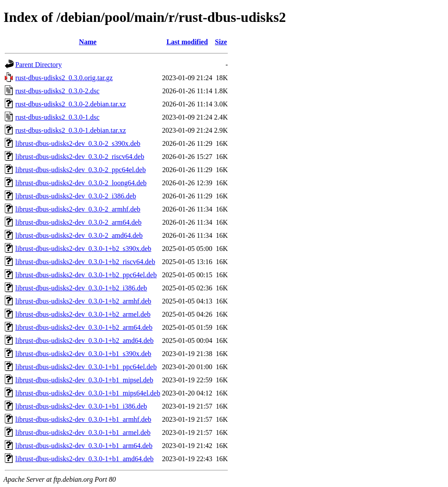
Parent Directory (38, 65)
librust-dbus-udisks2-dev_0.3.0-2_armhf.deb (78, 209)
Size (221, 42)
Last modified (187, 42)
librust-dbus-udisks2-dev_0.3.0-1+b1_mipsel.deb (84, 380)
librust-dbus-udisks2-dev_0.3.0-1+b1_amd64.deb (84, 459)
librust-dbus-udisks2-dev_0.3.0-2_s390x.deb (78, 143)
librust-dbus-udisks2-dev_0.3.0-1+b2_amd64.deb (84, 341)
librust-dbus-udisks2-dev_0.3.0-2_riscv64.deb (80, 157)
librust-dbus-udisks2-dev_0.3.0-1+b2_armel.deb (83, 314)
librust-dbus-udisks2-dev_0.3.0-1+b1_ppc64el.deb (86, 367)
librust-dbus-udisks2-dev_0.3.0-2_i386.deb (76, 196)
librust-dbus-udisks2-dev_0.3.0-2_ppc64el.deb (80, 170)
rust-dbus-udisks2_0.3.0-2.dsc (57, 91)
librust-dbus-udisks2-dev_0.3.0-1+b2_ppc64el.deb (86, 275)
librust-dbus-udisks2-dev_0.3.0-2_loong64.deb (81, 183)
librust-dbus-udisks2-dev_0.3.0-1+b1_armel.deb (83, 432)
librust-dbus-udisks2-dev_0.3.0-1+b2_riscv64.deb (85, 262)
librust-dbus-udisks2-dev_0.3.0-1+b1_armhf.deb (83, 419)
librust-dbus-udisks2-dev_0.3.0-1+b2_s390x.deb (83, 249)
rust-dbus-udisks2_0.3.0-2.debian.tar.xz (71, 104)
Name (88, 42)
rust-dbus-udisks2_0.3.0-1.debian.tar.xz (71, 130)
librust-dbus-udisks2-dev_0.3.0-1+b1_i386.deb (81, 406)
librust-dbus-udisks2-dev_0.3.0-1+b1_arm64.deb (84, 446)
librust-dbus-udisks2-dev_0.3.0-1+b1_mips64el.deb (88, 393)
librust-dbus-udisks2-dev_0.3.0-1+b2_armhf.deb (83, 301)
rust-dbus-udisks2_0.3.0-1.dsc (57, 117)
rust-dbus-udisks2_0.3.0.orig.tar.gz (64, 78)
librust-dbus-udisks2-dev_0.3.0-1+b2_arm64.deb (84, 327)
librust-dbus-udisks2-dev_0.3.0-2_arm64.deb (78, 222)
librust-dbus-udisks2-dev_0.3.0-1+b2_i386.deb (81, 288)
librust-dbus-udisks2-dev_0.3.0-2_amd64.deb (79, 235)
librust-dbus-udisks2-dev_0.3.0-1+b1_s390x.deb (83, 354)
